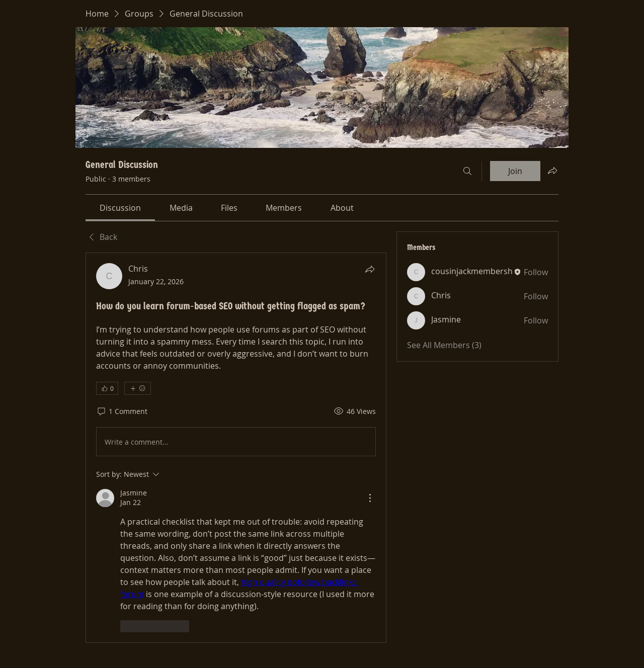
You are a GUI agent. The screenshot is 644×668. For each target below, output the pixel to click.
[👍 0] (107, 388)
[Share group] (552, 171)
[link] (120, 208)
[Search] (467, 171)
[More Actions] (370, 498)
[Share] (370, 269)
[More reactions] (138, 388)
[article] (236, 447)
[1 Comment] (122, 411)
